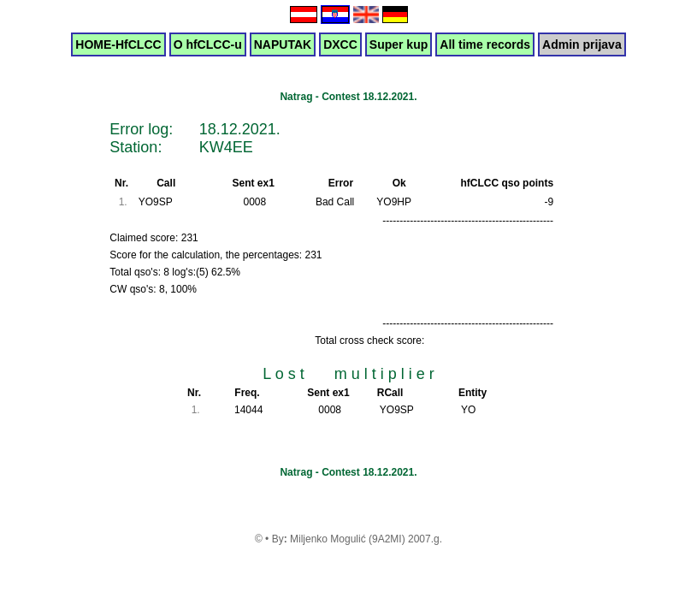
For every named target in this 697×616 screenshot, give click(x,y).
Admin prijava (582, 44)
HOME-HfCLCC (118, 44)
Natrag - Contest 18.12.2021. (348, 97)
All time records (485, 44)
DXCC (340, 44)
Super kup (399, 44)
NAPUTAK (283, 44)
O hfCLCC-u (208, 44)
